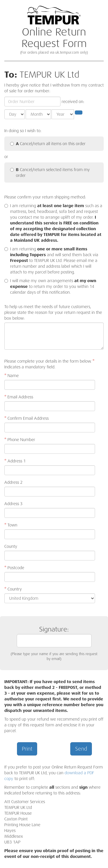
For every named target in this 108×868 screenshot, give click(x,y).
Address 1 (15, 461)
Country (13, 589)
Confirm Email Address (26, 418)
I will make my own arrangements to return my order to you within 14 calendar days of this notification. (53, 286)
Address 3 (13, 504)
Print (27, 749)
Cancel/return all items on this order (48, 144)
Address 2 (13, 482)
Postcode (14, 568)
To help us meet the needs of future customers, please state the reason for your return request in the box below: (53, 312)
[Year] (63, 114)
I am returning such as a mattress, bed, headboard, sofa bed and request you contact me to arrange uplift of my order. (56, 223)
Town (11, 525)
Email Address (19, 397)
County (11, 546)
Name (12, 376)
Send (81, 749)
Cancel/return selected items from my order (50, 173)
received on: (73, 102)
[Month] (38, 114)
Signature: (54, 636)
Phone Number (20, 440)
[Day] (15, 114)
